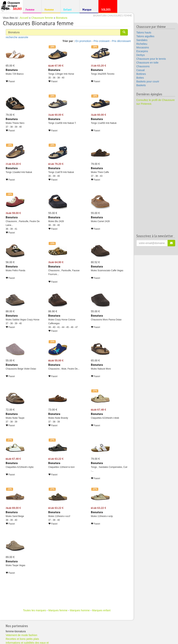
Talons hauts (144, 33)
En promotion (83, 41)
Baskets (141, 85)
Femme (32, 9)
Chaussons (143, 66)
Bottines (141, 74)
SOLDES (107, 10)
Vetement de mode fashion (21, 635)
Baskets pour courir (148, 81)
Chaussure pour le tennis (151, 59)
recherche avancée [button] (17, 37)
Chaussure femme (42, 18)
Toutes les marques (34, 610)
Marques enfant (101, 610)
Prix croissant (101, 41)
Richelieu (142, 44)
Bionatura (62, 18)
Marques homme (80, 610)
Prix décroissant (121, 41)
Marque (88, 10)
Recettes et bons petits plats (22, 639)
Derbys (141, 55)
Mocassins (143, 47)
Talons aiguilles (145, 36)
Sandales (142, 40)
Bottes (140, 78)
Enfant (69, 9)
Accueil (24, 18)
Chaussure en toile (147, 63)
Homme (50, 9)
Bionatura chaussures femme (113, 15)
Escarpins (142, 51)
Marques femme (58, 610)
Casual (141, 70)
